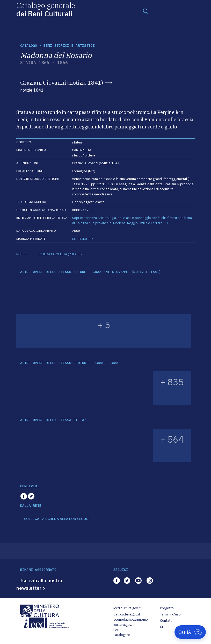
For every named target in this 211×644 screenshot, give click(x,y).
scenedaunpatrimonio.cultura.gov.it (131, 622)
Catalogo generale (46, 9)
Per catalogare (122, 632)
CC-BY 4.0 (79, 239)
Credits (166, 627)
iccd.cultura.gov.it (127, 608)
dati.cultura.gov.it (127, 614)
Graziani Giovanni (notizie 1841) (62, 83)
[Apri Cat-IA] (190, 632)
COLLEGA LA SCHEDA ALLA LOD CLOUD (56, 519)
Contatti (166, 621)
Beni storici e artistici (69, 46)
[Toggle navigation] (145, 11)
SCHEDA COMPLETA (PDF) (57, 254)
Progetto (167, 608)
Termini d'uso (170, 614)
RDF (19, 254)
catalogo (29, 46)
